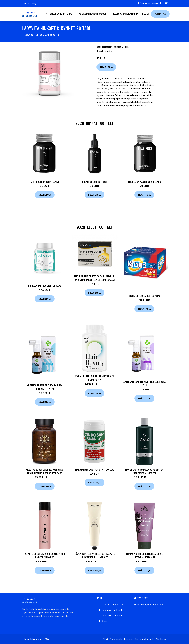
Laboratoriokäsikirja (126, 14)
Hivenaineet (115, 47)
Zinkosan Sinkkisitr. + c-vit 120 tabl (94, 470)
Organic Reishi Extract (95, 182)
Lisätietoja (106, 67)
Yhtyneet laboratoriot (59, 14)
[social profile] (41, 4)
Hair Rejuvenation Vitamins (45, 182)
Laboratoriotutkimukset (113, 610)
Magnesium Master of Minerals (144, 182)
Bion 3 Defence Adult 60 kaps (144, 296)
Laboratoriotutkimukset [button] (93, 14)
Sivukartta (161, 639)
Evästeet (128, 639)
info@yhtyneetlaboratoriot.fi (149, 3)
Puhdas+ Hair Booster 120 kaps (45, 286)
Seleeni (126, 47)
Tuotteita (160, 14)
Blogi (145, 14)
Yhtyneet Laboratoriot (112, 605)
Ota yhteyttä (116, 639)
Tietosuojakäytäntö (144, 639)
